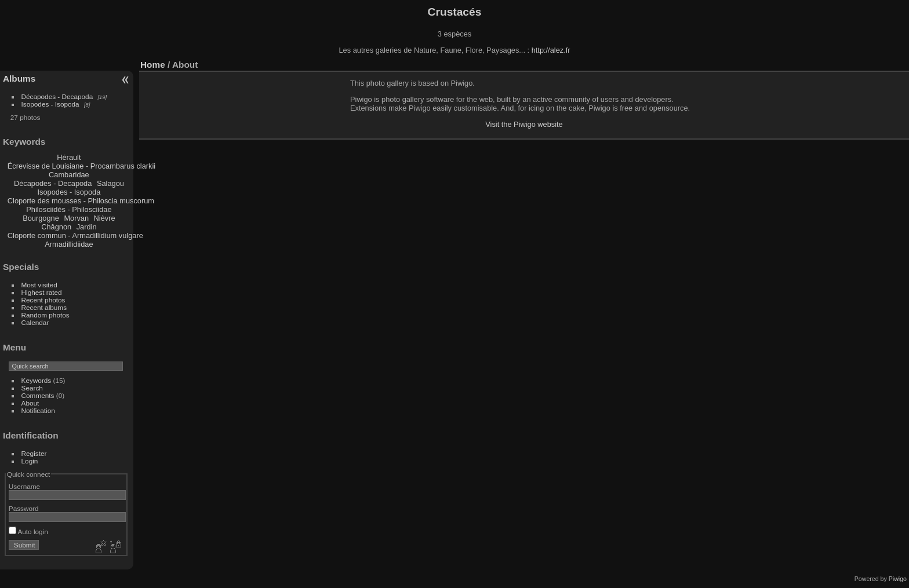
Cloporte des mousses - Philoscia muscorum (81, 201)
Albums (19, 78)
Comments (38, 395)
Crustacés (455, 12)
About (30, 403)
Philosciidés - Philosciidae (69, 209)
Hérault (69, 157)
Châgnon (56, 227)
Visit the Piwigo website (524, 124)
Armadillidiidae (69, 244)
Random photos (46, 315)
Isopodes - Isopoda (50, 104)
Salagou (110, 183)
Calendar (35, 322)
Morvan (76, 218)
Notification (38, 410)
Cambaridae (69, 175)
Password (24, 508)
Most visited (39, 285)
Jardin (87, 227)
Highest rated (42, 292)
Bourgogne (41, 218)
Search (32, 388)
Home (153, 65)
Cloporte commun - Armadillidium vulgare (75, 235)
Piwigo (898, 579)
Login (30, 461)
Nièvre (105, 218)
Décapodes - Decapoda (57, 96)
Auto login (28, 532)
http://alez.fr (551, 50)
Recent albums (44, 307)
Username (24, 486)
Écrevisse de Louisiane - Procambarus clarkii (81, 166)
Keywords (37, 380)
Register (34, 453)
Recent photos (43, 300)
